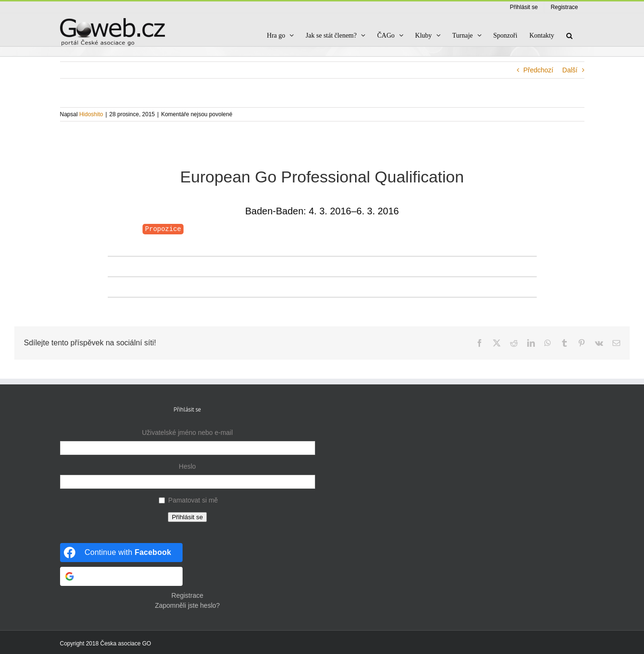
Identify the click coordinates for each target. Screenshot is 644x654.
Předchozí (538, 70)
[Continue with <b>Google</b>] (122, 576)
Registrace (188, 595)
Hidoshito (91, 114)
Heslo (187, 466)
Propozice (163, 229)
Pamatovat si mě (193, 500)
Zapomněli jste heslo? (187, 605)
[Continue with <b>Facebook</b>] (122, 553)
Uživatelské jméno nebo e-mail (188, 433)
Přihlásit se (187, 517)
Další (570, 70)
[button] (569, 35)
